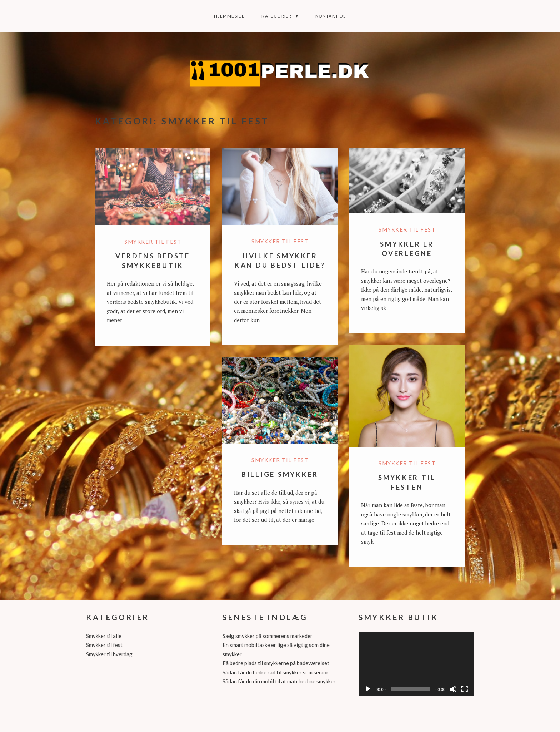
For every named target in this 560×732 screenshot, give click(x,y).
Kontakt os (331, 16)
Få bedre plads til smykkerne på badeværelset (276, 663)
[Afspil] (368, 689)
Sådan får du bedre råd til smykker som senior (276, 672)
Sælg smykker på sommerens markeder (267, 636)
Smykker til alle (104, 636)
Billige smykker (280, 474)
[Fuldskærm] (465, 689)
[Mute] (453, 689)
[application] (416, 664)
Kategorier (276, 16)
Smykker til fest (153, 242)
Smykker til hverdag (109, 654)
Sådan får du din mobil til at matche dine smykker (279, 681)
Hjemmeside (229, 16)
